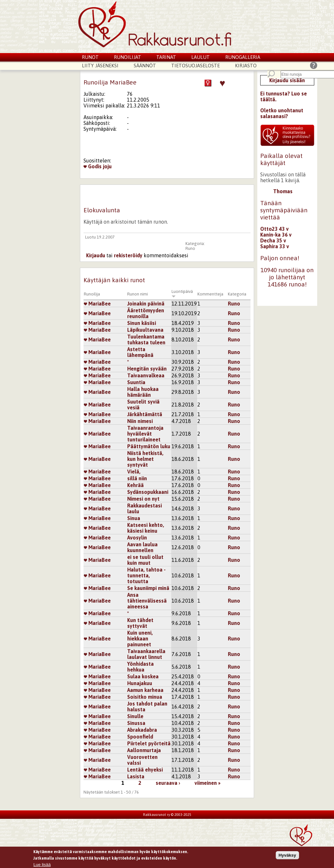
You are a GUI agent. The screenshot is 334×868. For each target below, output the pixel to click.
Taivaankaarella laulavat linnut (146, 654)
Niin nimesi (140, 421)
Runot (90, 57)
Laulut (200, 57)
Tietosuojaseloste (195, 66)
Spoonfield (140, 737)
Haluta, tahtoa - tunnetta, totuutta (146, 575)
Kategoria (237, 294)
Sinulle (135, 716)
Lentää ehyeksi (145, 770)
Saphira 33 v (275, 246)
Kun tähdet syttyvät (140, 623)
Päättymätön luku (149, 446)
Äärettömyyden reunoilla (146, 313)
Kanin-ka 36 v (276, 235)
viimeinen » (207, 783)
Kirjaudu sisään (287, 80)
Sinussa (136, 723)
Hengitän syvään (147, 369)
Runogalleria (243, 57)
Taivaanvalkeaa (146, 375)
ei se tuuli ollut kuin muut (145, 560)
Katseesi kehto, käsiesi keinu (146, 528)
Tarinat (166, 57)
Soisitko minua (145, 697)
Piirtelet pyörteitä (149, 743)
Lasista (136, 776)
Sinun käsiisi (142, 323)
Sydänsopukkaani (148, 492)
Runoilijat (128, 57)
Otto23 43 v (274, 229)
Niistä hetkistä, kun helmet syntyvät (145, 459)
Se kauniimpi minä (148, 588)
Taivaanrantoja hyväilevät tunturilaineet (145, 434)
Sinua (134, 518)
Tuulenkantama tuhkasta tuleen (146, 339)
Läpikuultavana (145, 330)
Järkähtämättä (145, 414)
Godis (93, 166)
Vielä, (134, 472)
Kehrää (135, 485)
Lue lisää (42, 865)
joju (107, 166)
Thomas (283, 191)
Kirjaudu (96, 255)
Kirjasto (246, 66)
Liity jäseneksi (100, 66)
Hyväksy (287, 856)
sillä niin (137, 478)
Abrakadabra (142, 730)
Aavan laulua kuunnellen (142, 547)
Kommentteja (210, 294)
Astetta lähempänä (140, 352)
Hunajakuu (140, 683)
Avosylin (137, 538)
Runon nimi (138, 294)
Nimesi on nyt (143, 499)
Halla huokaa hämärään (143, 392)
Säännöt (145, 66)
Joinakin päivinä (146, 304)
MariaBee (97, 304)
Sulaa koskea (143, 676)
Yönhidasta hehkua (140, 667)
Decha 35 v (273, 240)
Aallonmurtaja (144, 750)
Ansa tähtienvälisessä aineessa (147, 601)
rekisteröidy (128, 255)
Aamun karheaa (145, 690)
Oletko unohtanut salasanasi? (282, 113)
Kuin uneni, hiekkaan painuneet (140, 639)
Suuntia (136, 382)
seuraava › (168, 783)
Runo (190, 248)
